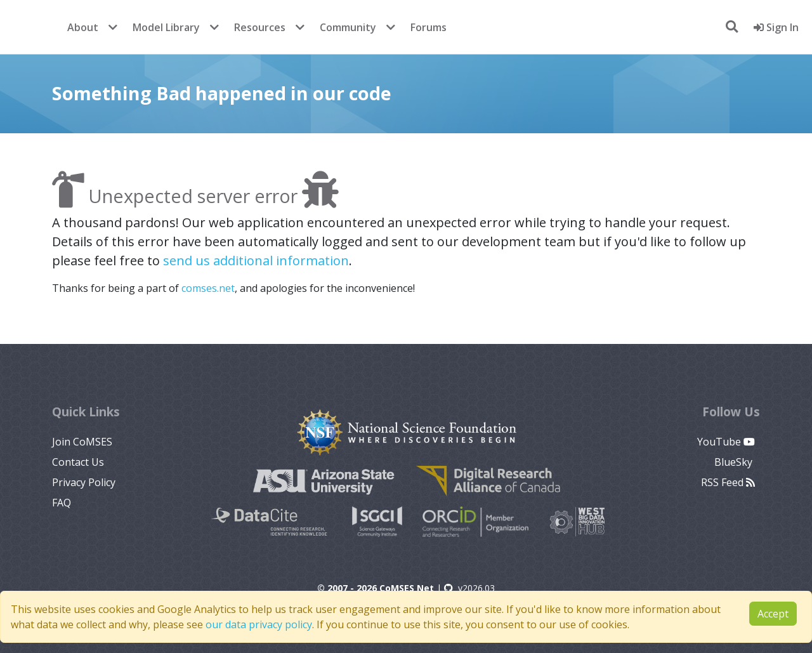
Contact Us (78, 462)
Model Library (166, 27)
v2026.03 (469, 588)
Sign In (776, 27)
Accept (773, 614)
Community (348, 27)
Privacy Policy (84, 482)
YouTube (726, 442)
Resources (260, 27)
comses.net (208, 288)
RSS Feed (728, 482)
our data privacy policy (259, 624)
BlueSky (735, 462)
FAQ (62, 503)
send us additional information (256, 261)
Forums (429, 27)
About (83, 27)
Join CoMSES (82, 442)
